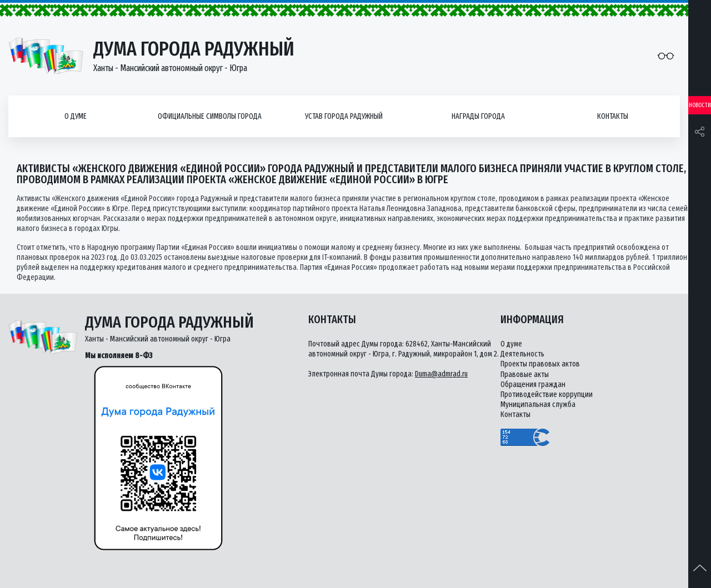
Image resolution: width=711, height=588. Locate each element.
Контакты (613, 116)
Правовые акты (525, 375)
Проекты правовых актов (540, 364)
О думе (76, 116)
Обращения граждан (533, 385)
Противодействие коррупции (547, 394)
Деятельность (522, 354)
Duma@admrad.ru (441, 374)
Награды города (478, 116)
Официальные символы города (210, 116)
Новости (700, 105)
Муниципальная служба (538, 404)
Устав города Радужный (344, 116)
